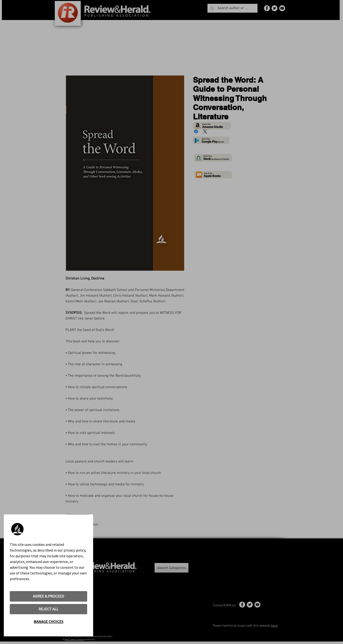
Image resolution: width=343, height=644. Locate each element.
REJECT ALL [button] (48, 609)
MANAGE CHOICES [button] (48, 622)
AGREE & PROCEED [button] (48, 596)
